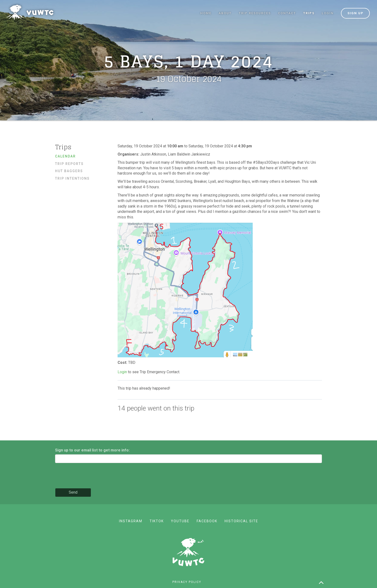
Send (73, 492)
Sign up (355, 13)
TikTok (157, 521)
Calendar (65, 156)
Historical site (241, 521)
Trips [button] (309, 13)
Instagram (131, 521)
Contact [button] (287, 13)
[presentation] (92, 476)
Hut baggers (69, 171)
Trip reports (69, 164)
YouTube (180, 521)
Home (206, 13)
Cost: (123, 363)
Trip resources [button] (255, 13)
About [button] (225, 13)
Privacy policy (187, 582)
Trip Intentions (72, 178)
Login (328, 13)
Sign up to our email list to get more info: (92, 450)
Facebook (207, 521)
